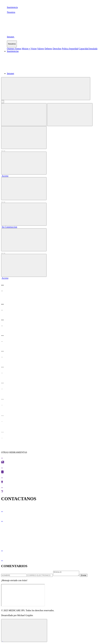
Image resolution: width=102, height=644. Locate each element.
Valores (41, 49)
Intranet (10, 73)
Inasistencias (13, 51)
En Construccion (9, 225)
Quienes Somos (14, 49)
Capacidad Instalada (88, 49)
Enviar (86, 576)
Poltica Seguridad (70, 49)
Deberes (48, 49)
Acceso (5, 173)
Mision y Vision (29, 49)
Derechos (57, 49)
